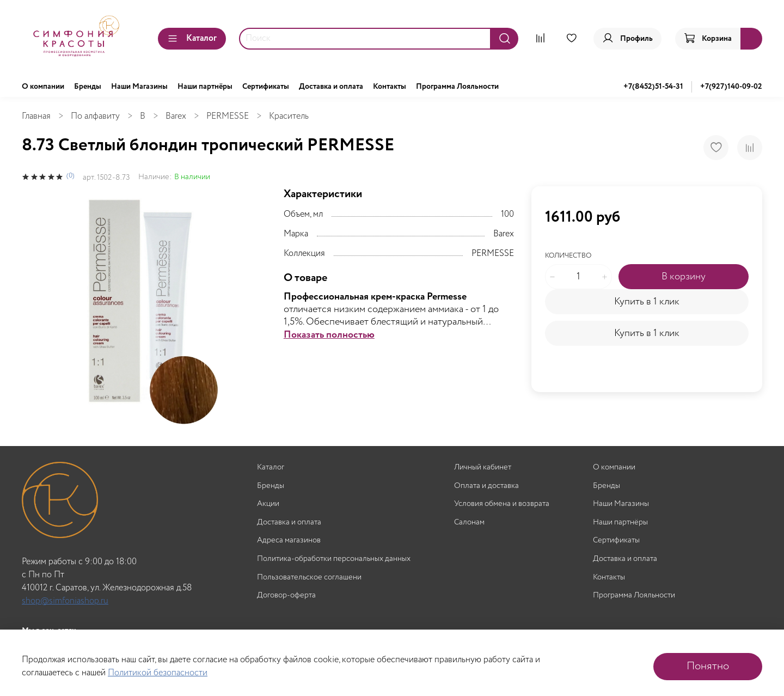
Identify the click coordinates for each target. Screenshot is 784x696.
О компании (43, 87)
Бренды (88, 87)
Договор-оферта (286, 596)
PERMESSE (228, 116)
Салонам (469, 523)
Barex (176, 116)
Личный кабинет (483, 468)
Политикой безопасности (158, 673)
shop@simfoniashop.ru (65, 601)
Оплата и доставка (486, 486)
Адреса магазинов (289, 541)
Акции (268, 504)
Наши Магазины (139, 87)
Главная (36, 116)
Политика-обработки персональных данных (334, 559)
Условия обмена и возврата (502, 504)
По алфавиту (95, 116)
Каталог (192, 38)
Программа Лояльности (457, 87)
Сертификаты (266, 87)
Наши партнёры (205, 87)
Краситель (289, 116)
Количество (568, 256)
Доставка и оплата (331, 87)
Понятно (708, 666)
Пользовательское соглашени (309, 578)
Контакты (390, 87)
